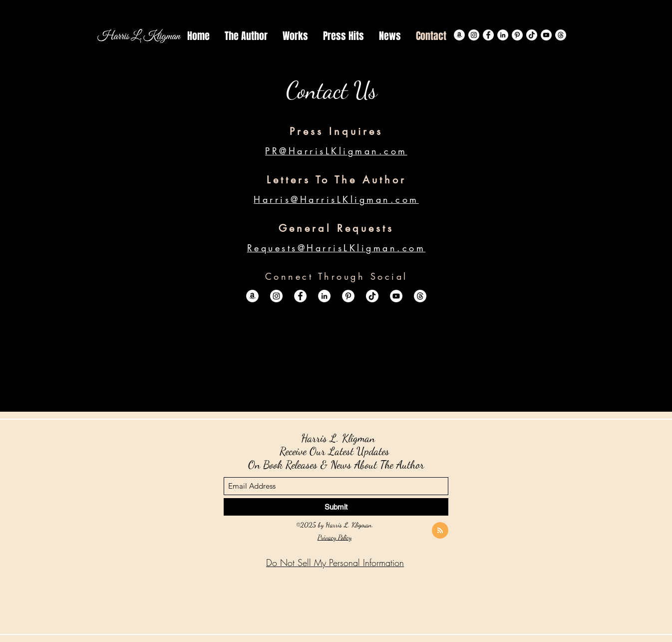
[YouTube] (546, 35)
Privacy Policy (335, 537)
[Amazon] (459, 35)
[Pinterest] (517, 35)
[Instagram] (474, 35)
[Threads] (561, 35)
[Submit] (336, 507)
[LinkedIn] (503, 35)
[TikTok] (532, 35)
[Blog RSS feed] (440, 531)
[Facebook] (488, 35)
